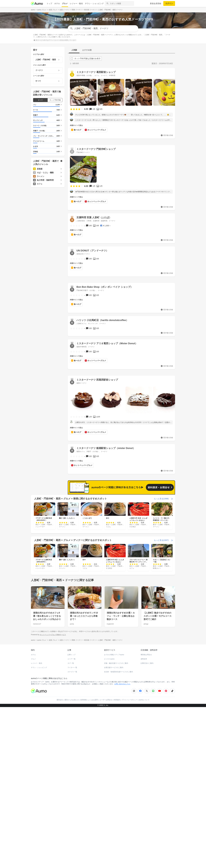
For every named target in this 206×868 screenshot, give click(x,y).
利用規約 (117, 833)
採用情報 (84, 833)
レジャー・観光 (76, 3)
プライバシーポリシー (130, 833)
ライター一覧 (72, 801)
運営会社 (60, 833)
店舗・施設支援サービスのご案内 (116, 797)
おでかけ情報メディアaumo (114, 788)
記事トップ (72, 788)
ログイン (169, 3)
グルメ (65, 3)
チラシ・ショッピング (94, 3)
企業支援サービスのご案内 (114, 801)
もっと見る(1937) (161, 674)
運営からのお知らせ (72, 833)
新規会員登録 (156, 3)
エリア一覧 (72, 793)
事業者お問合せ (146, 788)
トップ (49, 3)
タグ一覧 (71, 797)
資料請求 (144, 793)
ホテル (57, 3)
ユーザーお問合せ (106, 833)
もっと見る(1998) (161, 632)
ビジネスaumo (109, 793)
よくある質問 (93, 833)
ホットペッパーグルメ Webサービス (53, 768)
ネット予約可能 (55, 100)
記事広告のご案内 (147, 797)
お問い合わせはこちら (122, 818)
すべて (40, 100)
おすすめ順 (87, 50)
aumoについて (144, 833)
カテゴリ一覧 (72, 805)
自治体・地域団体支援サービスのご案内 (118, 805)
